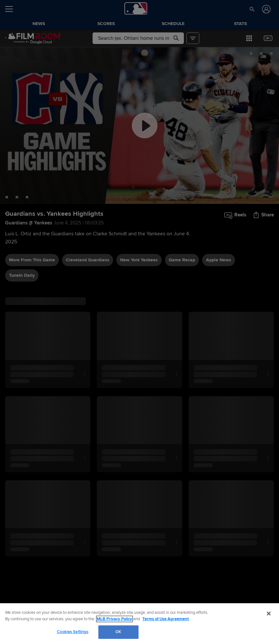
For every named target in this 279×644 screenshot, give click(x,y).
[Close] (269, 614)
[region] (139, 624)
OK (118, 632)
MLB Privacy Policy (114, 619)
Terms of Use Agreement (166, 619)
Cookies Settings (73, 632)
